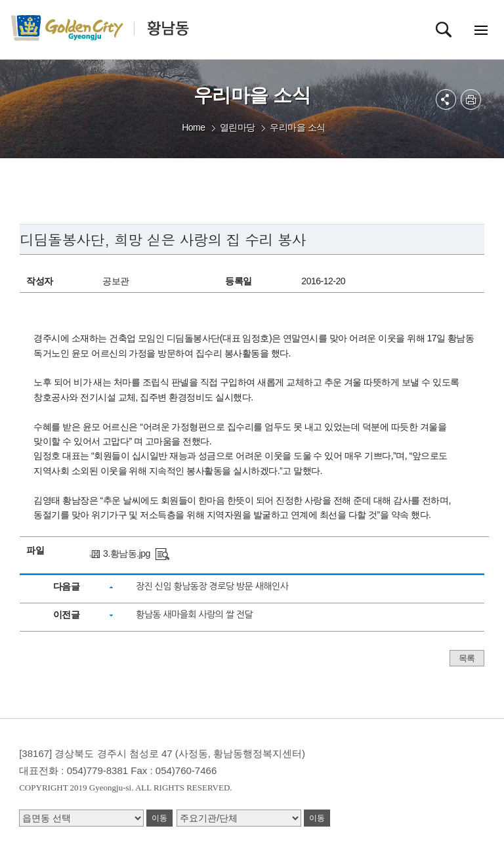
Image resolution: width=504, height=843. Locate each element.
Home (193, 127)
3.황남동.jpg (127, 553)
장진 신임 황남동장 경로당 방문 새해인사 (212, 586)
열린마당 (238, 127)
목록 (467, 658)
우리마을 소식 (297, 127)
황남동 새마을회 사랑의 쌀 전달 (194, 615)
